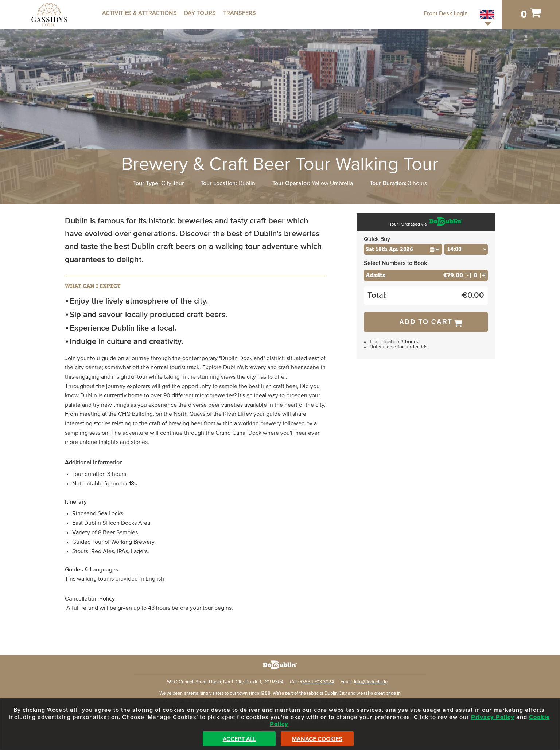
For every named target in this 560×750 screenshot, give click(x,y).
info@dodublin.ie (371, 682)
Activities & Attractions (139, 13)
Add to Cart (426, 322)
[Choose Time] (466, 249)
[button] (434, 249)
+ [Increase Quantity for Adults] (483, 276)
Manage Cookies (317, 739)
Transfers (240, 13)
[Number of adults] (475, 275)
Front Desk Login (446, 13)
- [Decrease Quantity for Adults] (468, 276)
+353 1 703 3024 (317, 682)
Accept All (239, 739)
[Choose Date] (403, 249)
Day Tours (200, 13)
